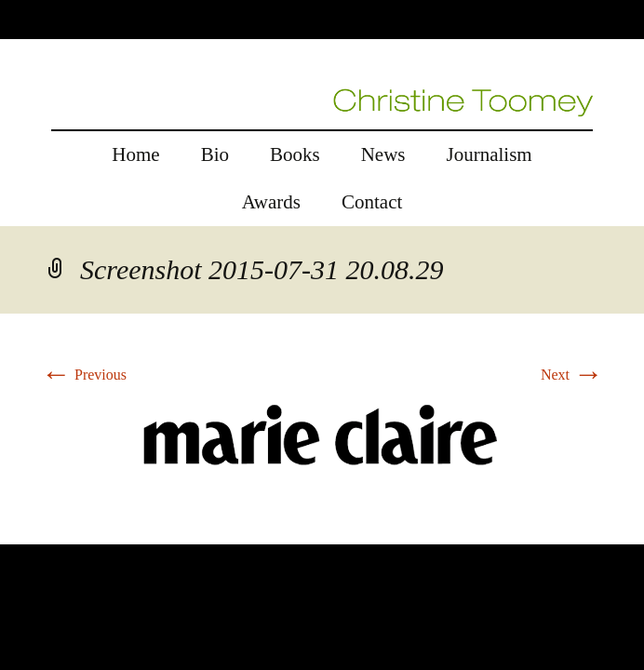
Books (295, 154)
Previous (84, 375)
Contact (372, 202)
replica (55, 533)
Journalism (490, 154)
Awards (271, 202)
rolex (15, 533)
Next (572, 375)
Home (135, 154)
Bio (215, 154)
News (383, 154)
